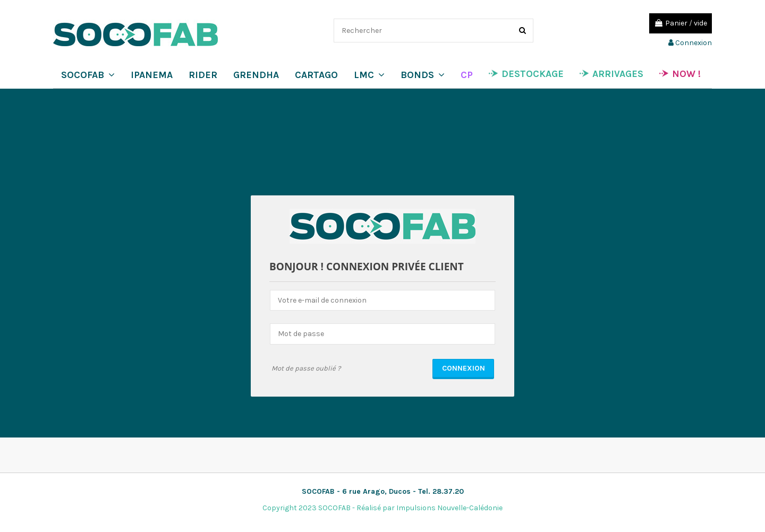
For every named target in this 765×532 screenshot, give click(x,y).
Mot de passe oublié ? (306, 368)
